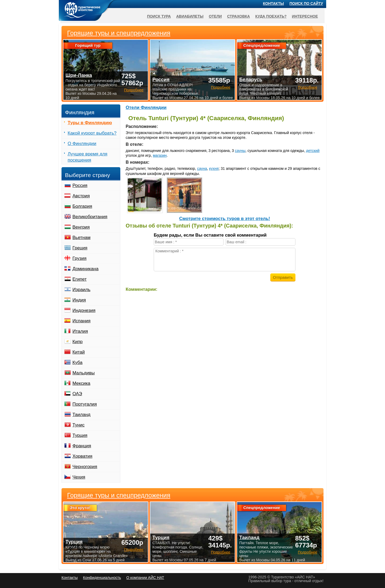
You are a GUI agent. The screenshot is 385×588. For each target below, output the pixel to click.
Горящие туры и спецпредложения (119, 495)
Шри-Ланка (79, 75)
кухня (214, 168)
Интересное (305, 16)
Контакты (274, 3)
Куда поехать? (271, 16)
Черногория (85, 467)
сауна (202, 168)
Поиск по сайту (306, 3)
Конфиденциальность (102, 578)
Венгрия (81, 227)
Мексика (81, 383)
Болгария (82, 206)
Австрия (81, 196)
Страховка (239, 16)
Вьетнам (81, 238)
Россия (80, 185)
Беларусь (251, 80)
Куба (77, 362)
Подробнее (134, 550)
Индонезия (84, 310)
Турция (80, 435)
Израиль (81, 290)
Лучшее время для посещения (88, 157)
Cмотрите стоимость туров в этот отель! (225, 219)
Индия (79, 300)
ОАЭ (77, 394)
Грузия (80, 258)
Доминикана (85, 269)
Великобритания (90, 217)
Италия (80, 331)
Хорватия (82, 456)
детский (313, 151)
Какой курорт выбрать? (92, 133)
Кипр (78, 342)
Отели (215, 16)
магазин (160, 155)
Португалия (85, 404)
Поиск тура (159, 16)
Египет (80, 279)
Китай (79, 352)
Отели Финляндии (146, 107)
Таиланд (81, 415)
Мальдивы (84, 373)
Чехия (79, 477)
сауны (240, 151)
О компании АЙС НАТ (145, 578)
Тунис (78, 425)
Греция (80, 248)
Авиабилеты (190, 16)
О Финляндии (82, 144)
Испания (81, 321)
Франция (82, 446)
